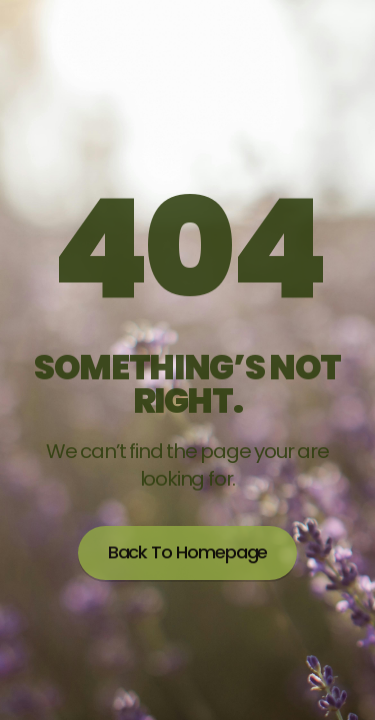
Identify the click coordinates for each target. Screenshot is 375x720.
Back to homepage (188, 550)
